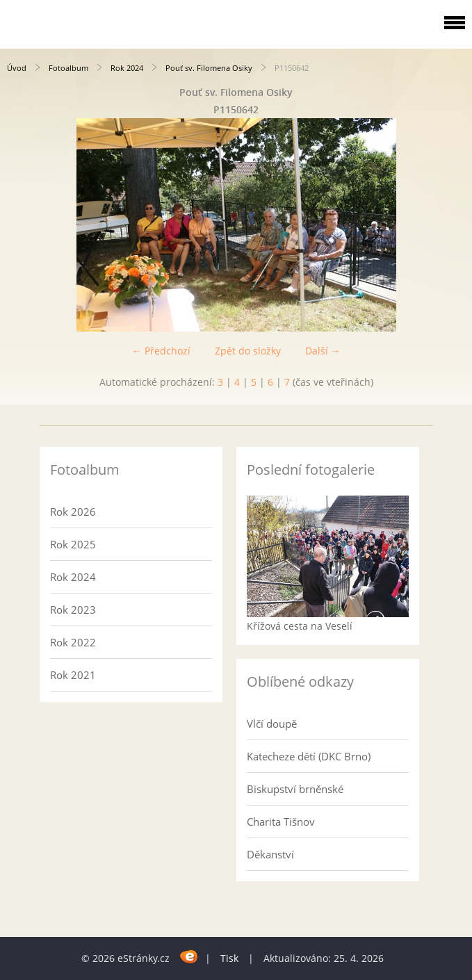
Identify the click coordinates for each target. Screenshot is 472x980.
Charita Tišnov (281, 822)
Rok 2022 (73, 642)
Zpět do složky (248, 351)
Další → (323, 351)
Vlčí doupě (272, 724)
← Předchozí (161, 351)
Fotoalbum (68, 68)
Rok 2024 (127, 68)
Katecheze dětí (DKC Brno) (309, 756)
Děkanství (270, 854)
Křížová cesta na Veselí (300, 626)
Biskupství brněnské (295, 789)
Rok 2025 (73, 544)
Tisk (229, 958)
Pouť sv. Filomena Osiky (209, 68)
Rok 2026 (73, 512)
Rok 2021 (73, 675)
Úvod (17, 68)
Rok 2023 (73, 610)
